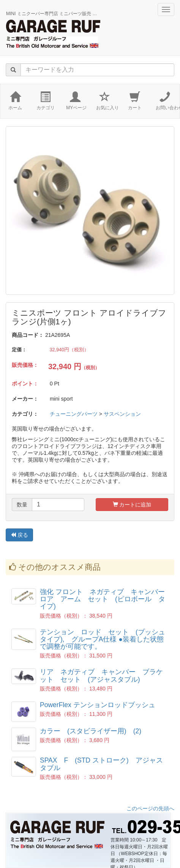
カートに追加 (132, 505)
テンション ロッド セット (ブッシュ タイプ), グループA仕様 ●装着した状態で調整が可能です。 (106, 639)
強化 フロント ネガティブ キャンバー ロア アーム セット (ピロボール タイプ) (106, 599)
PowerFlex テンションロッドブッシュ (98, 705)
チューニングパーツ (74, 414)
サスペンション (122, 414)
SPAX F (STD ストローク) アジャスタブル (101, 764)
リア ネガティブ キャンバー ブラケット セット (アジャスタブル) (101, 675)
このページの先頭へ (150, 808)
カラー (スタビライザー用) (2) (91, 731)
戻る (19, 535)
